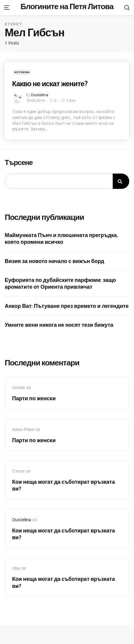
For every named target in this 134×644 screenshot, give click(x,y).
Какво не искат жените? (50, 84)
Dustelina (40, 95)
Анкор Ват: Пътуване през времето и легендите (67, 306)
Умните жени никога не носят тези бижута (59, 325)
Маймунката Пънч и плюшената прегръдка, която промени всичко (61, 238)
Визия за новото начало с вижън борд (54, 261)
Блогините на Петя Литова (67, 6)
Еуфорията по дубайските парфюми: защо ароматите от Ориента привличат (60, 283)
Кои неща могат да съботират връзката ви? (63, 485)
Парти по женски (34, 398)
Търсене (19, 163)
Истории (22, 72)
